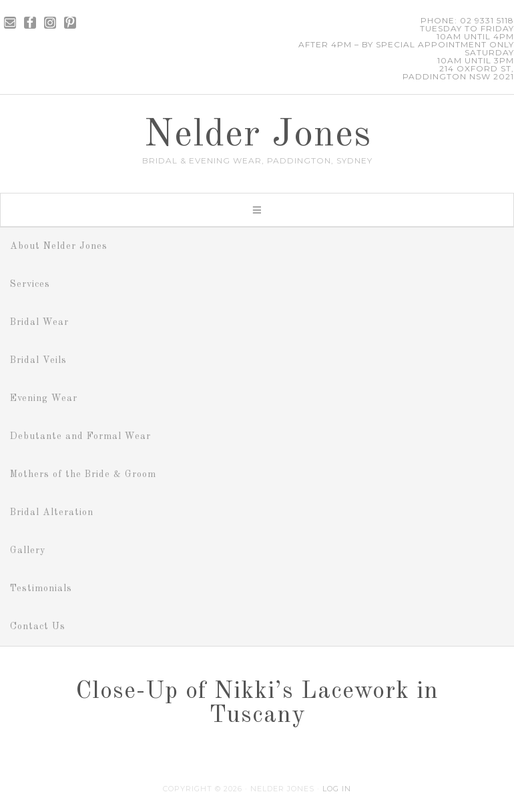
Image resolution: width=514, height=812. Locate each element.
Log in (337, 789)
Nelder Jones (257, 135)
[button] (257, 210)
